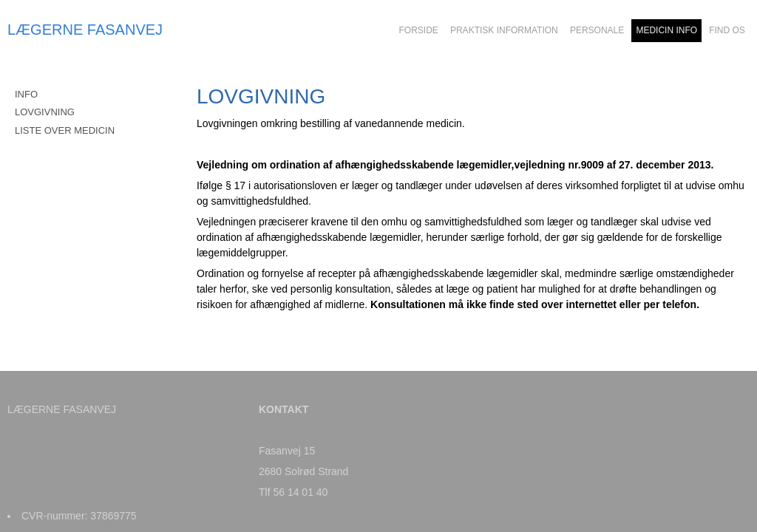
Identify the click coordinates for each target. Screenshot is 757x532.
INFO (26, 94)
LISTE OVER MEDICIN (65, 130)
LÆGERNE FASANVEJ (85, 30)
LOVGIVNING (45, 112)
